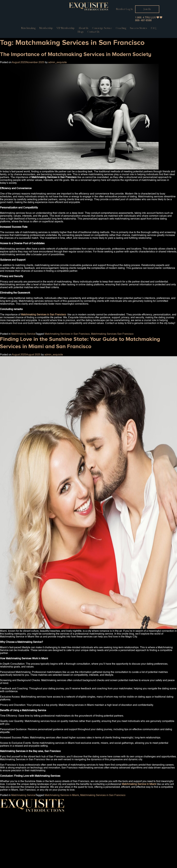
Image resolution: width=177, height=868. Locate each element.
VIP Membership (66, 28)
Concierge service (102, 28)
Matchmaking (28, 28)
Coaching (121, 28)
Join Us (147, 9)
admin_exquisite (57, 63)
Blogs (81, 32)
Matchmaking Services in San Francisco (67, 334)
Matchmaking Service (23, 334)
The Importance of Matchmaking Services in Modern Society (76, 54)
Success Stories (138, 28)
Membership (46, 28)
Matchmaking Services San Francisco (112, 334)
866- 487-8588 (143, 21)
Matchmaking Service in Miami (62, 795)
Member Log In (124, 9)
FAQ (153, 28)
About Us (83, 28)
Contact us (93, 32)
